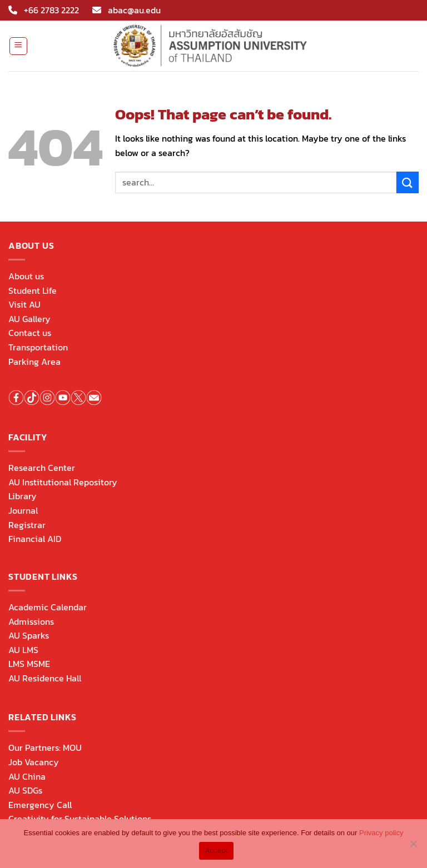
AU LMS (23, 650)
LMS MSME (29, 664)
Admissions (31, 621)
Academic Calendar (48, 607)
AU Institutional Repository (63, 482)
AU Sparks (29, 635)
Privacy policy (381, 833)
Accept (216, 851)
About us (26, 276)
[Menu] (19, 46)
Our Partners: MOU (45, 747)
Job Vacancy (34, 762)
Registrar (27, 525)
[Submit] (408, 182)
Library (23, 496)
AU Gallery (29, 319)
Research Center (42, 468)
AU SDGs (25, 790)
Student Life (33, 290)
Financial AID (35, 539)
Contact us (30, 333)
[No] (413, 847)
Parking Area (34, 362)
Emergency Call (40, 805)
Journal (23, 510)
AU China (27, 776)
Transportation (38, 347)
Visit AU (24, 304)
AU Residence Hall (45, 678)
